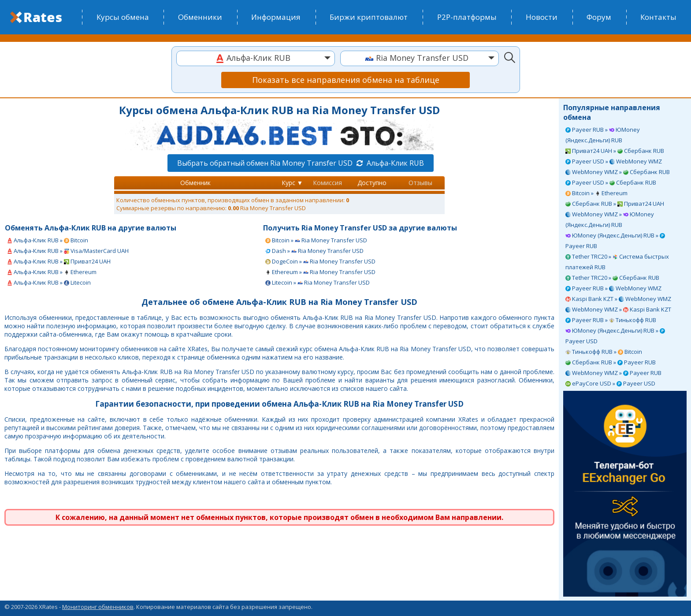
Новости (542, 17)
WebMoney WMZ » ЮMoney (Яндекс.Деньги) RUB (610, 219)
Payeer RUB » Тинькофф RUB (611, 320)
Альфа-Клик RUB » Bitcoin (48, 240)
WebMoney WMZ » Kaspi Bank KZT (618, 309)
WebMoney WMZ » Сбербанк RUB (618, 172)
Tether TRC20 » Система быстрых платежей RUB (617, 262)
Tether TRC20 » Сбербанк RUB (612, 278)
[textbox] (256, 58)
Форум (599, 17)
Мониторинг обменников (98, 607)
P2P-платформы (467, 17)
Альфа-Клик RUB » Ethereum (52, 272)
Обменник (195, 183)
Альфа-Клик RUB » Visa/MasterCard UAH (68, 251)
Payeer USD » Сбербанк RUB (611, 182)
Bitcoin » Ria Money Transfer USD (316, 240)
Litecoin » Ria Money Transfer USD (318, 282)
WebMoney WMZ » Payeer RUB (613, 373)
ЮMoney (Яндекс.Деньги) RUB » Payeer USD (615, 336)
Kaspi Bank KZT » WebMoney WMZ (618, 299)
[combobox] (256, 58)
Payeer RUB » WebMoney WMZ (613, 288)
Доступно (372, 183)
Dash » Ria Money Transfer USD (314, 251)
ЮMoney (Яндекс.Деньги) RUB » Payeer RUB (615, 241)
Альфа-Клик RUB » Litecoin (49, 282)
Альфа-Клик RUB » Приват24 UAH (59, 261)
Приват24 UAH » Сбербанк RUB (615, 151)
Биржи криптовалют (369, 17)
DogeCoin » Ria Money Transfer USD (320, 261)
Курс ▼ (292, 183)
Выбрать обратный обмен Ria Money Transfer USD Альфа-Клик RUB (301, 163)
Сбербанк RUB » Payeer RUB (611, 362)
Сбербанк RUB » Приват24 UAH (615, 204)
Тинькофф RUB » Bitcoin (604, 352)
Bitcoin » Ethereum (596, 193)
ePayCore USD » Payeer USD (610, 383)
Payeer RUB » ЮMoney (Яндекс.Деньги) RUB (603, 135)
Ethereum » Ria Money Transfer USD (320, 272)
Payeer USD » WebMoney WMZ (614, 161)
